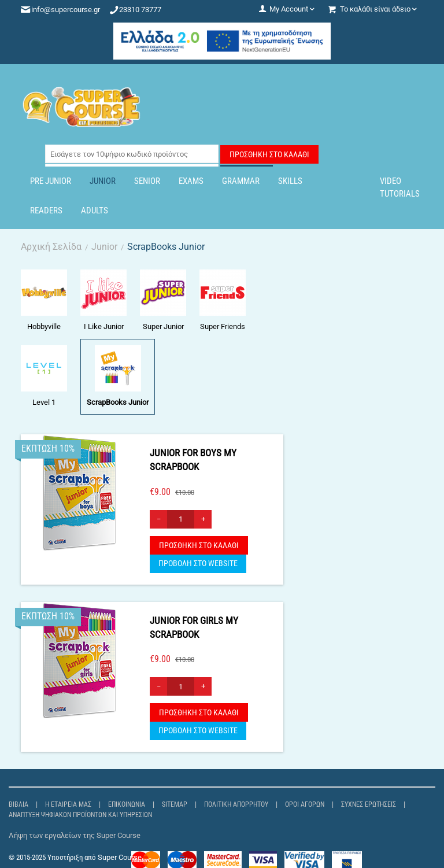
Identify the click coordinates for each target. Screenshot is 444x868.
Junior (103, 181)
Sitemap (175, 804)
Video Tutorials (400, 187)
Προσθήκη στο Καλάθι (269, 154)
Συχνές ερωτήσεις (369, 804)
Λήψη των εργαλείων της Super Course (75, 835)
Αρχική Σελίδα (51, 247)
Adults (95, 210)
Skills (290, 181)
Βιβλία (18, 804)
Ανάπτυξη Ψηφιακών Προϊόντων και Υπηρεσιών (80, 815)
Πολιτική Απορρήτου (236, 804)
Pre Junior (51, 181)
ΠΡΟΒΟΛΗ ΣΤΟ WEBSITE (198, 563)
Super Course (120, 857)
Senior (147, 181)
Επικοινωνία (127, 804)
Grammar (241, 181)
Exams (191, 181)
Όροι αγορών (305, 804)
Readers (46, 210)
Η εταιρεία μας (68, 804)
